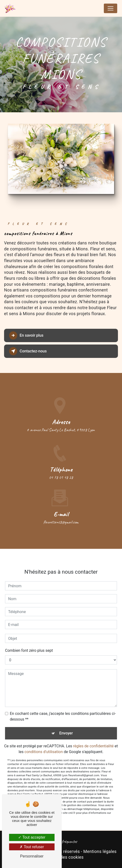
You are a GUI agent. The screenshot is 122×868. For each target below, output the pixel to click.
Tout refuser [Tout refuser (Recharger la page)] (32, 847)
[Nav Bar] (111, 8)
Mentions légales (100, 852)
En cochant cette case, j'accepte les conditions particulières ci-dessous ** (63, 712)
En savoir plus (26, 335)
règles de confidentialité (93, 741)
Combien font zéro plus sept (29, 646)
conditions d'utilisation (44, 747)
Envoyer (66, 729)
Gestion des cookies (64, 857)
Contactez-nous (28, 351)
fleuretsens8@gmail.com (61, 517)
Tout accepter (32, 837)
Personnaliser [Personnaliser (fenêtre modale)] (32, 856)
